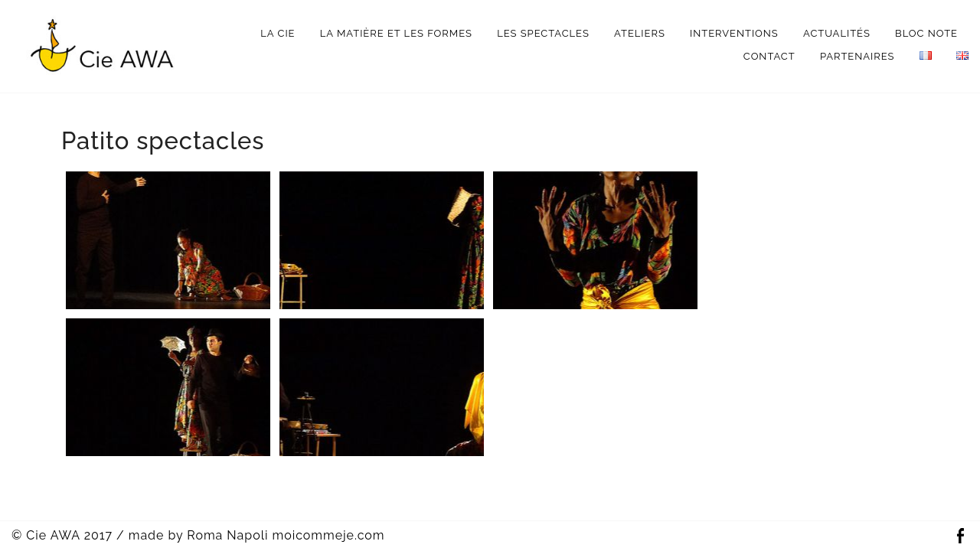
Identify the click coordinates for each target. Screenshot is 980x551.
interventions (734, 33)
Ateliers (640, 33)
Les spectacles (543, 33)
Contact (769, 56)
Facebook (960, 536)
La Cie (278, 33)
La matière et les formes (396, 33)
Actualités (837, 33)
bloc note (926, 33)
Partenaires (857, 56)
